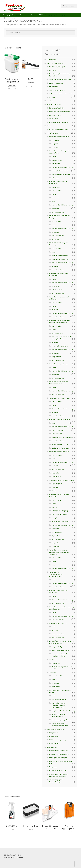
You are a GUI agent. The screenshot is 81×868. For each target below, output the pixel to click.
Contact (62, 15)
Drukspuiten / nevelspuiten (58, 67)
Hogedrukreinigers (55, 115)
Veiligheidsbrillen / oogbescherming (63, 711)
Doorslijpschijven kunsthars (60, 259)
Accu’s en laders (57, 500)
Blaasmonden (56, 198)
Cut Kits (54, 507)
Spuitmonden (56, 286)
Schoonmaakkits (57, 434)
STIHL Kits (53, 672)
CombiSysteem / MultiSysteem (59, 754)
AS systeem (55, 147)
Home (8, 18)
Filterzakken (56, 164)
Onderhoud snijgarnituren (60, 346)
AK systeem (55, 140)
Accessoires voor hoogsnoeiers (59, 452)
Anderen (54, 565)
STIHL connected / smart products (60, 740)
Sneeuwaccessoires (58, 634)
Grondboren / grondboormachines (60, 79)
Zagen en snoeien (52, 747)
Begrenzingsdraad (57, 484)
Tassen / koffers (57, 532)
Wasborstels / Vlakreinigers (60, 448)
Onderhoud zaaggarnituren (60, 521)
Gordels (54, 201)
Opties (54, 491)
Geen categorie (52, 60)
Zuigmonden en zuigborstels (61, 174)
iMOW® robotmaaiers (56, 83)
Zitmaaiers (53, 97)
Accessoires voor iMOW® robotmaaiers (61, 480)
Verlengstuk (55, 239)
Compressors (53, 733)
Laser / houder (56, 518)
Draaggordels (56, 663)
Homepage (7, 15)
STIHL (41, 15)
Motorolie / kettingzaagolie (61, 650)
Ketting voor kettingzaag (60, 511)
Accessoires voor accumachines (59, 137)
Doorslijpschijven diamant (60, 256)
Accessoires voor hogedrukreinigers (60, 419)
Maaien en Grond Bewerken (55, 63)
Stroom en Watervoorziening (56, 729)
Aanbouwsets (56, 187)
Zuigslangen (56, 178)
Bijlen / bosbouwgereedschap (59, 751)
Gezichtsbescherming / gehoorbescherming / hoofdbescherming (59, 705)
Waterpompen (54, 743)
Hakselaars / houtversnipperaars (60, 112)
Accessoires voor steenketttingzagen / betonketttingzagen (56, 574)
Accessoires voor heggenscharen (60, 398)
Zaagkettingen (56, 477)
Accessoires (51, 15)
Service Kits (55, 209)
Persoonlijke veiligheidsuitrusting (62, 167)
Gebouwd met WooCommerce (13, 857)
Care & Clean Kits (57, 676)
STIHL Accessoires (53, 133)
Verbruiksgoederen (58, 212)
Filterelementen (57, 160)
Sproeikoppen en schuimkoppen (62, 437)
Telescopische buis (58, 290)
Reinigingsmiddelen (58, 430)
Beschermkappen (57, 333)
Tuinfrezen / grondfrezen (57, 90)
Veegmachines (54, 119)
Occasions (34, 15)
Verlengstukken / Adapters (60, 171)
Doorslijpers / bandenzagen (58, 758)
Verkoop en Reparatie (19, 15)
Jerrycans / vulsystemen (59, 647)
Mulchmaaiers (54, 87)
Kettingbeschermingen (59, 514)
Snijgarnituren (56, 357)
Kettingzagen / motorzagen (58, 770)
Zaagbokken (56, 546)
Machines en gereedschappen (59, 129)
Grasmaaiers (53, 70)
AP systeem (55, 144)
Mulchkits (55, 310)
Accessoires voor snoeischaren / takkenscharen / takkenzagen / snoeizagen (59, 552)
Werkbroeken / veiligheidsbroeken (62, 720)
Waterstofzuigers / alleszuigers (59, 122)
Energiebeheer (54, 736)
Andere (54, 156)
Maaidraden (55, 342)
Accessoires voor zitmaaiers (58, 623)
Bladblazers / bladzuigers (57, 108)
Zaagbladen (55, 473)
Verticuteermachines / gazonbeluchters (62, 94)
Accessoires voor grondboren (58, 364)
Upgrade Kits (56, 536)
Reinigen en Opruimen (54, 104)
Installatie (55, 487)
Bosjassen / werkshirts (59, 699)
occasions (50, 101)
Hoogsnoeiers (54, 767)
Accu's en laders (57, 191)
